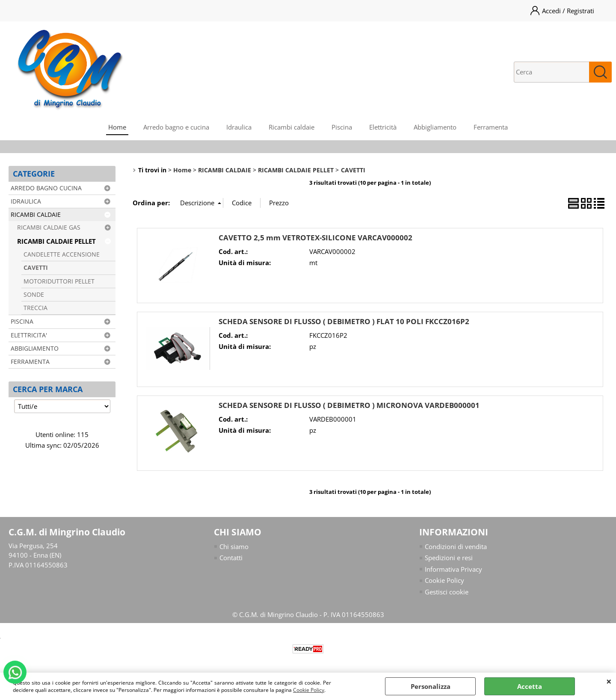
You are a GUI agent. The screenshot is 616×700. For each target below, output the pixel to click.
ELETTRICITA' (29, 335)
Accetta (530, 686)
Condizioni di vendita (456, 546)
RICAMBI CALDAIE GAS (49, 227)
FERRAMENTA (30, 362)
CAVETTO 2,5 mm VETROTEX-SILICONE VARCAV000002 (315, 238)
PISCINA (22, 322)
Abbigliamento (435, 127)
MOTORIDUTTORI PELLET (59, 281)
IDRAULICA (26, 201)
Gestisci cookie (447, 592)
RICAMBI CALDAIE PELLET (56, 241)
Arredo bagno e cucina (176, 127)
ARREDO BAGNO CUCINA (46, 188)
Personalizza (431, 686)
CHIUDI (609, 681)
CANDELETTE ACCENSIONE (62, 254)
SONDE (34, 295)
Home (117, 127)
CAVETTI (36, 268)
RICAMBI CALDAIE (36, 215)
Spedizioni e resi (449, 558)
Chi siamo (234, 546)
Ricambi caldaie (292, 127)
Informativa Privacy (453, 569)
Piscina (342, 127)
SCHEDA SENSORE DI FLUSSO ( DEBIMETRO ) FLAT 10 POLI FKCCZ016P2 (344, 321)
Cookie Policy (309, 690)
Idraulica (239, 127)
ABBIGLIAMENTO (35, 349)
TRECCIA (36, 308)
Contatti (231, 558)
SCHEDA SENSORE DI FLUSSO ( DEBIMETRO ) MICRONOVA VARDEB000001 (349, 405)
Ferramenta (491, 127)
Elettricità (383, 127)
